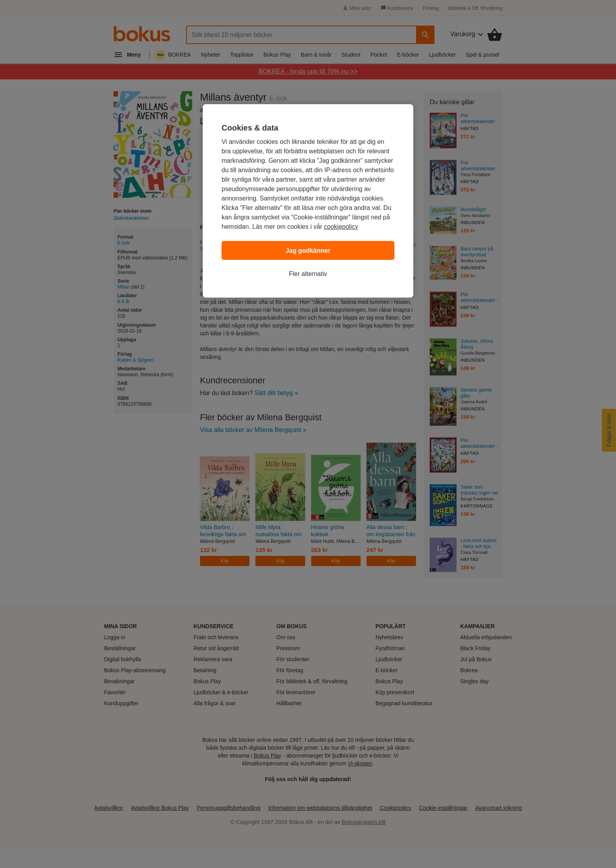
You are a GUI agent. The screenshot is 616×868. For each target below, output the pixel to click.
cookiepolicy (341, 227)
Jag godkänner (308, 251)
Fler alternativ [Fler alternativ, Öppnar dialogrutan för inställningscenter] (308, 274)
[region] (308, 201)
